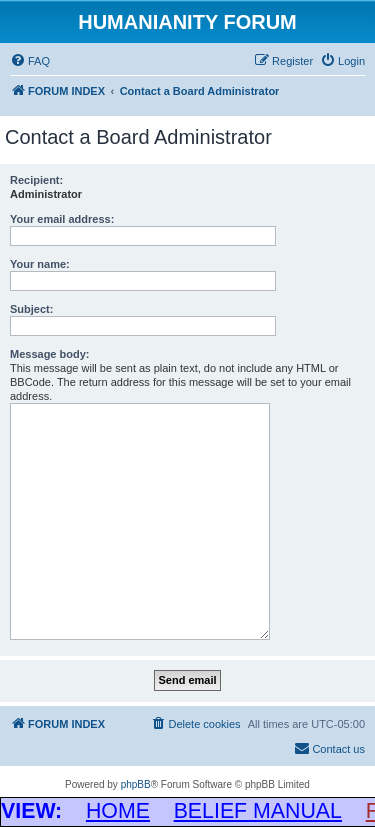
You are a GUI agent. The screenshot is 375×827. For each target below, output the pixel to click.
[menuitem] (30, 61)
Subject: (31, 309)
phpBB (136, 784)
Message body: (49, 354)
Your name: (40, 264)
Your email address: (62, 219)
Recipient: (36, 180)
